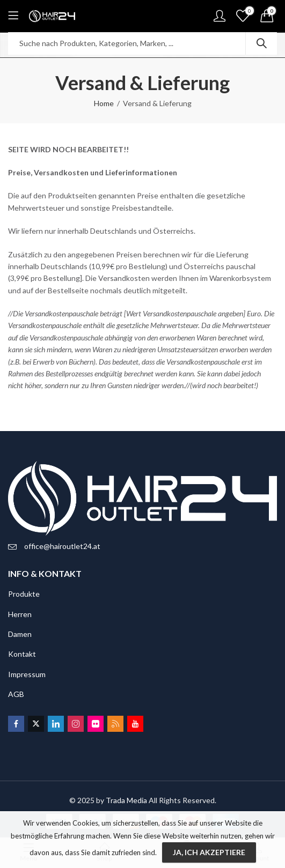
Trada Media (126, 800)
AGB (16, 694)
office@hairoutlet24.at (62, 546)
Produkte (24, 594)
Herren (20, 614)
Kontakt (22, 654)
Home (104, 103)
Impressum (27, 674)
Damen (20, 634)
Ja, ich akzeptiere (209, 852)
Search (261, 43)
